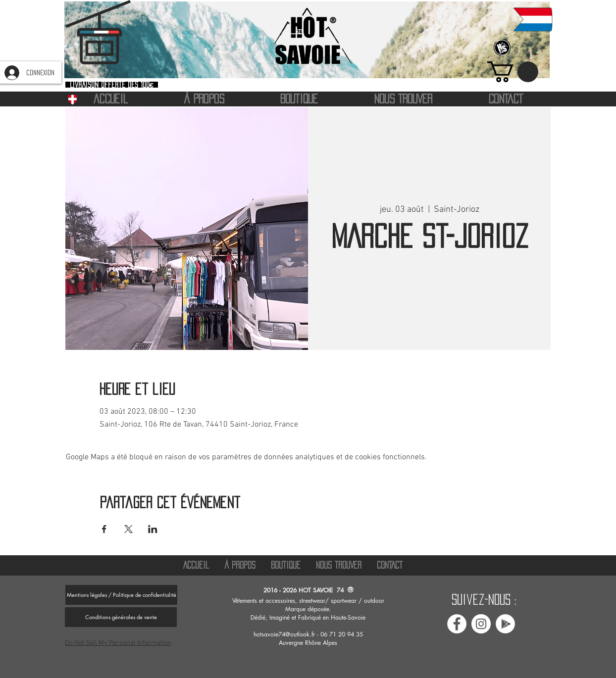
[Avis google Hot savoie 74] (505, 624)
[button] (513, 72)
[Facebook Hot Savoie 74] (457, 624)
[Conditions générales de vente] (121, 617)
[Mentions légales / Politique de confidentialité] (121, 595)
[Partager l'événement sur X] (128, 529)
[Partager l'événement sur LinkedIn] (153, 529)
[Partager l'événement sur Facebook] (104, 529)
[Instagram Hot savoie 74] (481, 624)
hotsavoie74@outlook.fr (284, 634)
